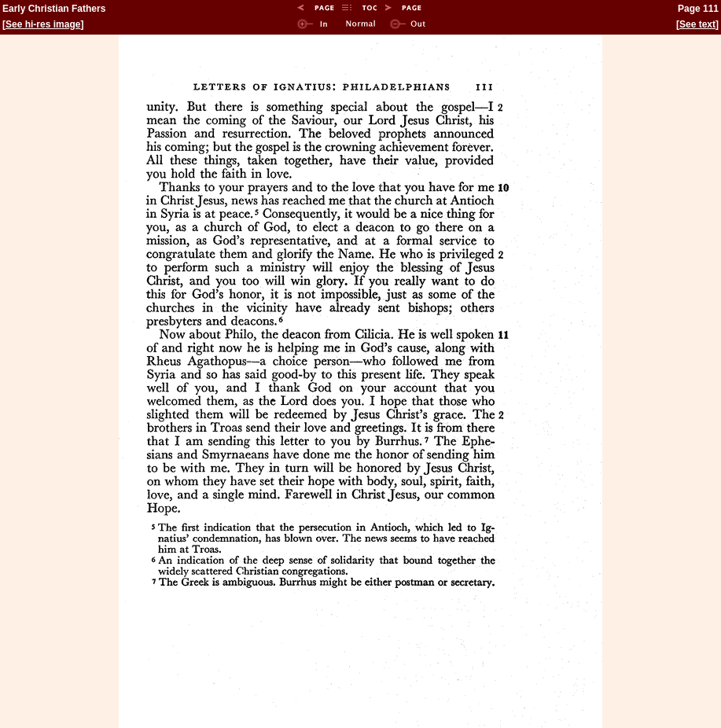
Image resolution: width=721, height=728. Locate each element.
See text (697, 24)
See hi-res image (43, 24)
